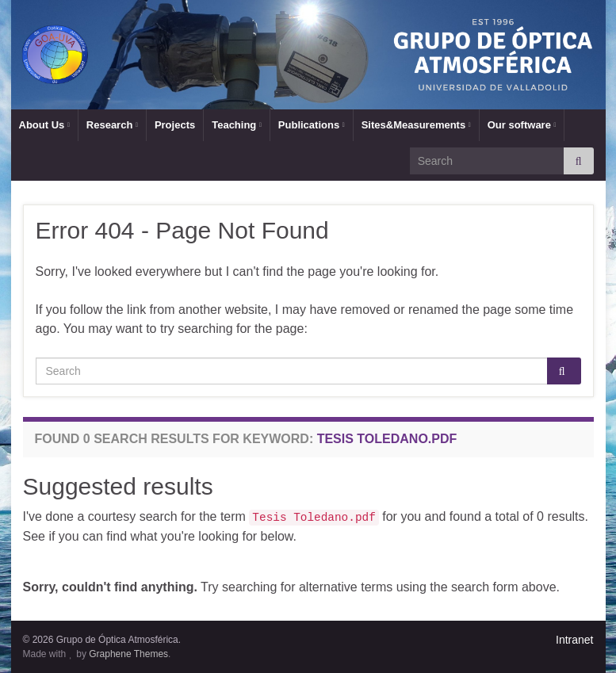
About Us (44, 125)
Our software (522, 125)
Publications (312, 125)
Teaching (237, 125)
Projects (175, 125)
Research (112, 125)
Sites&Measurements (416, 125)
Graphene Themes (128, 654)
